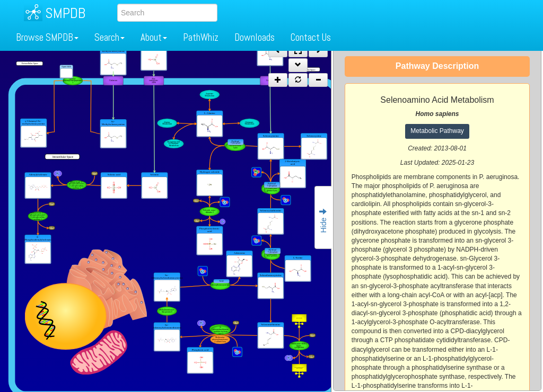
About (154, 37)
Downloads (255, 37)
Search (110, 37)
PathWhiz (201, 37)
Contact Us (311, 37)
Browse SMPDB (47, 37)
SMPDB (65, 13)
